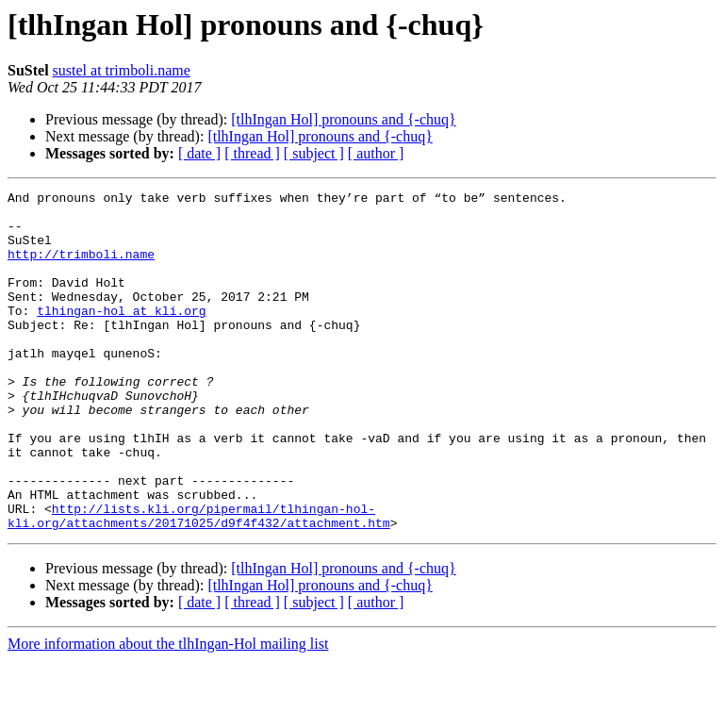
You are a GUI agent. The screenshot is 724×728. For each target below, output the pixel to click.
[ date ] (199, 153)
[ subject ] (314, 153)
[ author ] (376, 153)
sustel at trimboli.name (122, 70)
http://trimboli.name (81, 268)
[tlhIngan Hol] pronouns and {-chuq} (343, 119)
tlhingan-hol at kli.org (121, 336)
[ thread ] (252, 153)
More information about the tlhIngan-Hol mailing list (168, 711)
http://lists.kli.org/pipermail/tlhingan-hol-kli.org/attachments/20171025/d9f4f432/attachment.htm (199, 582)
